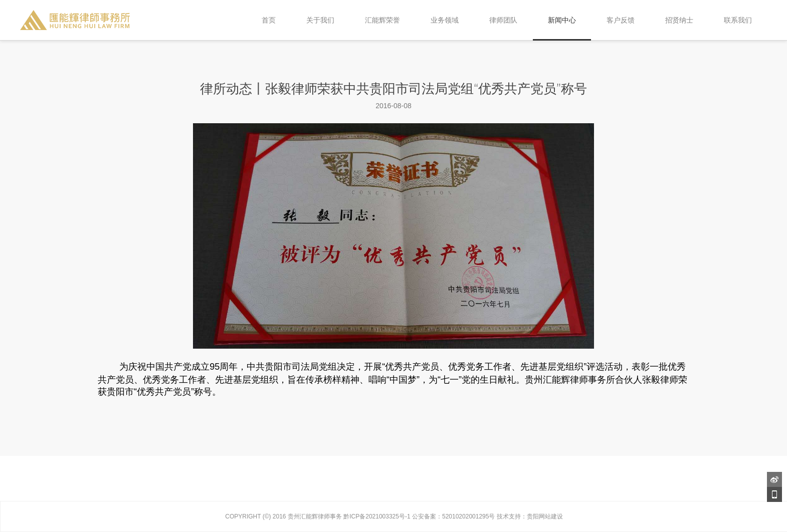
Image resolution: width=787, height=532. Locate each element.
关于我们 (320, 20)
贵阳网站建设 (545, 516)
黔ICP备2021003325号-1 (377, 516)
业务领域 (445, 20)
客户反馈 (621, 20)
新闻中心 (562, 20)
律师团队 (503, 20)
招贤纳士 (679, 20)
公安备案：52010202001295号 (453, 516)
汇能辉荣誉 (382, 20)
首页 (269, 20)
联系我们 (738, 20)
